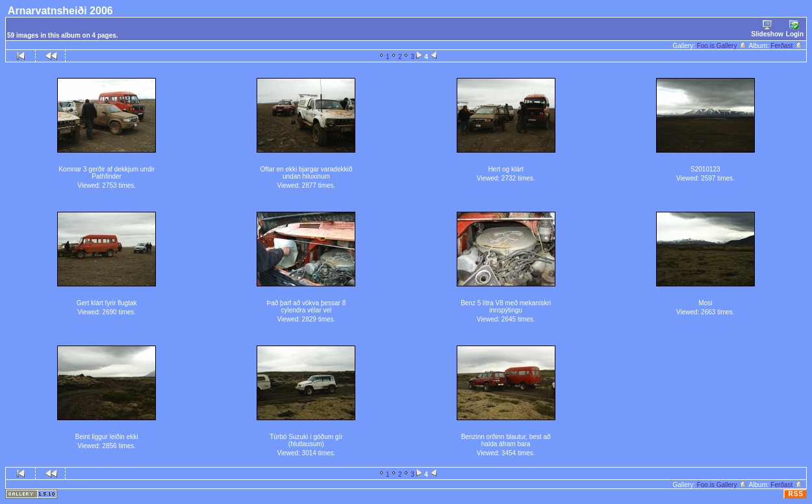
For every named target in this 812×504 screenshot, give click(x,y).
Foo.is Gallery (722, 46)
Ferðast (787, 46)
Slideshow (767, 29)
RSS (796, 494)
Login (795, 29)
